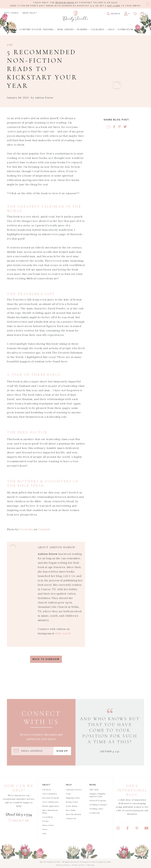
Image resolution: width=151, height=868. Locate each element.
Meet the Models (74, 814)
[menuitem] (13, 29)
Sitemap (91, 865)
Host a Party (48, 825)
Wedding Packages (98, 805)
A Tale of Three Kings (34, 375)
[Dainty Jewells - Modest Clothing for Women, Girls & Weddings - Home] (75, 16)
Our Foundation (50, 794)
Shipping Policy (73, 798)
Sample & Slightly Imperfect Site (97, 795)
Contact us (19, 820)
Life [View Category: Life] (10, 45)
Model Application (51, 806)
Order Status (72, 806)
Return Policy (72, 802)
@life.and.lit (63, 633)
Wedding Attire (96, 809)
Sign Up (62, 751)
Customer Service (74, 790)
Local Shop (48, 817)
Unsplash (44, 529)
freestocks (26, 529)
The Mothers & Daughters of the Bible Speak (43, 483)
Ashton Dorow (44, 98)
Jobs (44, 833)
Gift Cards (11, 13)
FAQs (68, 794)
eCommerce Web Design (91, 862)
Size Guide (71, 810)
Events (45, 821)
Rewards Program (51, 798)
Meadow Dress (65, 3)
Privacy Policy (63, 865)
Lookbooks (95, 813)
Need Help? (30, 13)
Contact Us (71, 818)
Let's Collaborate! (51, 802)
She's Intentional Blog (50, 812)
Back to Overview (46, 659)
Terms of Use (78, 865)
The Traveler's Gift (31, 294)
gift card (114, 6)
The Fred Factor (27, 432)
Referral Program (98, 800)
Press (45, 829)
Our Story (47, 790)
